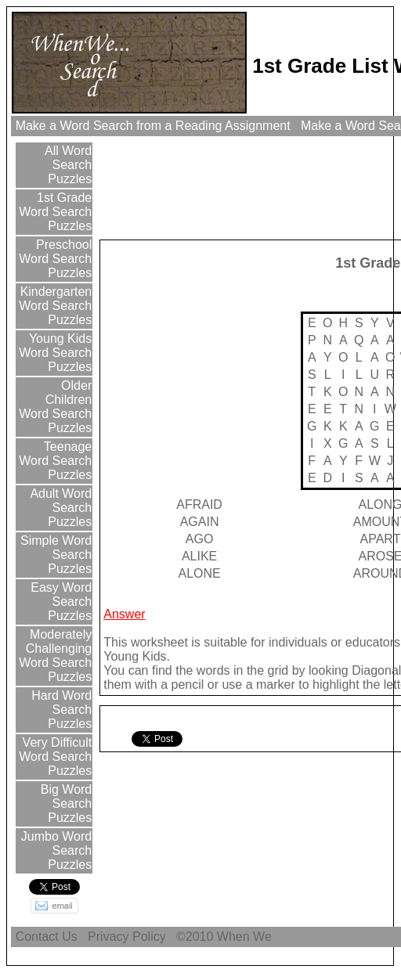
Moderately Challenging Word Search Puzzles (55, 656)
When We (246, 937)
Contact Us (46, 937)
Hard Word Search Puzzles (60, 710)
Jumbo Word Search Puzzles (54, 850)
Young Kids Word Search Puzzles (55, 353)
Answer (124, 614)
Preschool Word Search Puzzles (55, 259)
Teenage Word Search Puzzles (55, 461)
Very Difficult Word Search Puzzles (55, 757)
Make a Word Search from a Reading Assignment (153, 126)
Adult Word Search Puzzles (60, 508)
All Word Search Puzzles (67, 165)
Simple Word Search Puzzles (55, 555)
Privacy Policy (127, 937)
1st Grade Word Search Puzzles (55, 212)
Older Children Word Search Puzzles (55, 407)
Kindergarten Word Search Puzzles (54, 306)
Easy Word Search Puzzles (60, 602)
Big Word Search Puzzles (64, 803)
